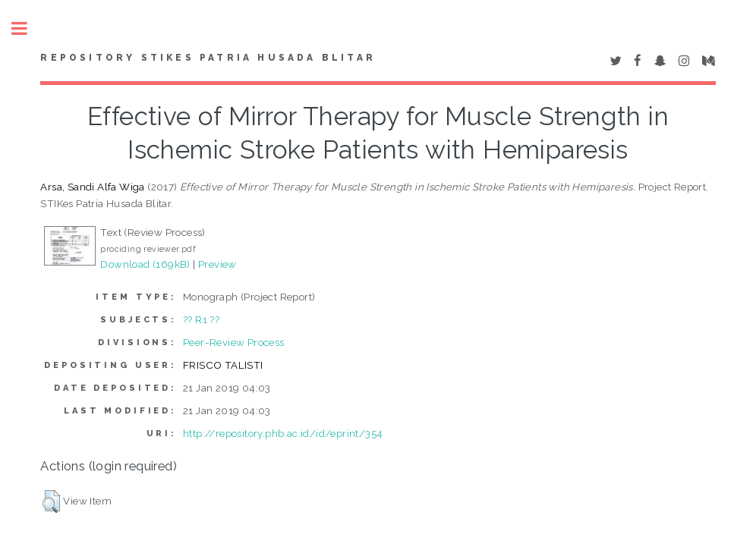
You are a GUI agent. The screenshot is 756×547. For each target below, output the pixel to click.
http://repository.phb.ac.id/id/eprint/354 (283, 433)
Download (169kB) (145, 264)
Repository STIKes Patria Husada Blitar (208, 58)
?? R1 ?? (201, 319)
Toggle (27, 28)
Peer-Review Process (234, 342)
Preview (217, 264)
